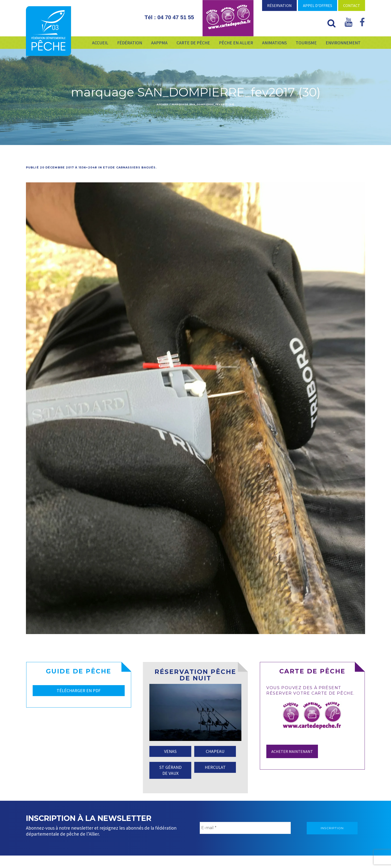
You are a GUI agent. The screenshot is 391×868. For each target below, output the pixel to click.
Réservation (279, 5)
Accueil (163, 104)
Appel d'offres (318, 5)
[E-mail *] (245, 828)
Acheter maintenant (292, 751)
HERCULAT (215, 767)
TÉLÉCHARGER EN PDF (79, 690)
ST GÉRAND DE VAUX (170, 770)
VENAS (170, 751)
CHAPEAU (215, 751)
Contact (352, 5)
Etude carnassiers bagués (129, 167)
